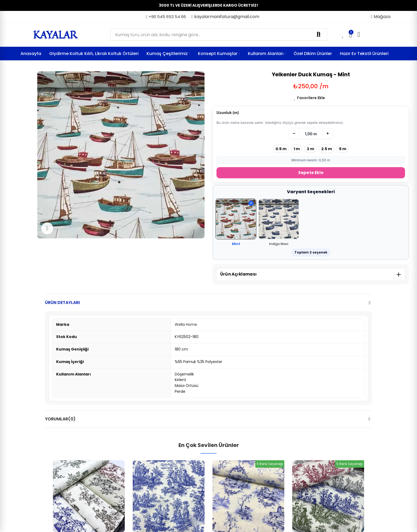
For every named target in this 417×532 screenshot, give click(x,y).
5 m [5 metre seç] (343, 149)
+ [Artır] (328, 134)
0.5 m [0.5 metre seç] (281, 149)
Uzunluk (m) (228, 113)
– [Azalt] (294, 134)
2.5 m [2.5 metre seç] (327, 149)
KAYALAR (55, 35)
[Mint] (236, 219)
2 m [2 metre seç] (310, 149)
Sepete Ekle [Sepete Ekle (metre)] (311, 173)
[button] (166, 17)
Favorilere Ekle (311, 98)
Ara (319, 35)
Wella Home (186, 324)
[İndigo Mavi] (279, 219)
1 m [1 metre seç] (297, 149)
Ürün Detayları (62, 303)
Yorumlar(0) (60, 419)
